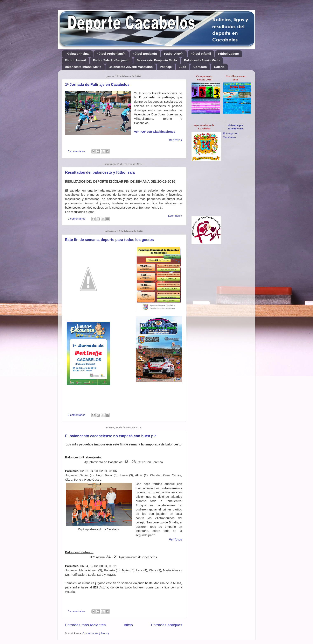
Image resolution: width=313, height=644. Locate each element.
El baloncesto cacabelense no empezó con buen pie (111, 436)
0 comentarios (77, 151)
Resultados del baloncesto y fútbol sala (100, 172)
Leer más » (175, 216)
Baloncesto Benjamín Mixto (157, 60)
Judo (183, 67)
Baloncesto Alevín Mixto (202, 60)
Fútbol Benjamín (145, 54)
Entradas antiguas (167, 625)
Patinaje (166, 67)
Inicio (128, 625)
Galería (219, 67)
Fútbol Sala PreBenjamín (111, 60)
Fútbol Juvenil (75, 60)
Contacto (200, 67)
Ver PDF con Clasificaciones (155, 132)
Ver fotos (175, 539)
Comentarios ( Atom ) (96, 633)
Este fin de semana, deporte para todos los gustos (109, 240)
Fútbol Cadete (228, 54)
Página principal (78, 54)
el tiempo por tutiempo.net (236, 127)
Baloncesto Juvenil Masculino (131, 67)
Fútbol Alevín (174, 54)
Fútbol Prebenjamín (111, 54)
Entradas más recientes (85, 625)
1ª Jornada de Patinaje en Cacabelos (97, 85)
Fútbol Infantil (201, 54)
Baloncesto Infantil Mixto (83, 67)
